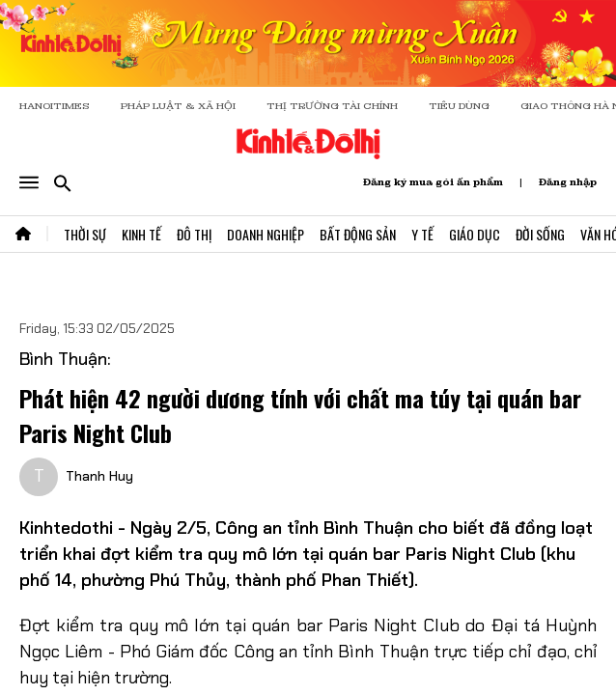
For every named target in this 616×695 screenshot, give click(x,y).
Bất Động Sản (358, 234)
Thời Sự (85, 234)
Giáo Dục (475, 234)
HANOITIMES (55, 106)
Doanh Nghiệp (266, 234)
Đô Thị (194, 234)
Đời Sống (540, 234)
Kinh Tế (141, 234)
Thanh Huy (99, 476)
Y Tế (422, 234)
